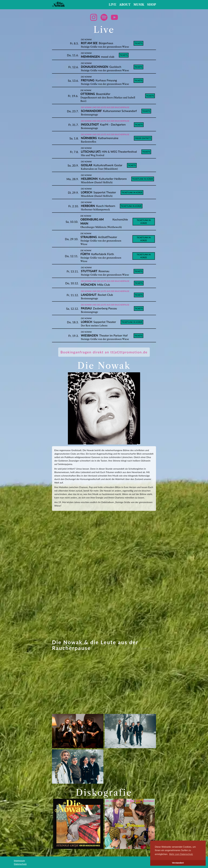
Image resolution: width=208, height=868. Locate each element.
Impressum (19, 860)
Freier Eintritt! (143, 138)
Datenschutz (20, 864)
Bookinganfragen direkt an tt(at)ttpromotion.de (104, 352)
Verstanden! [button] (178, 863)
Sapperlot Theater (105, 192)
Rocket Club (105, 295)
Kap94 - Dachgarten (113, 124)
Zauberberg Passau (105, 308)
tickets (138, 43)
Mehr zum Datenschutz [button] (181, 854)
